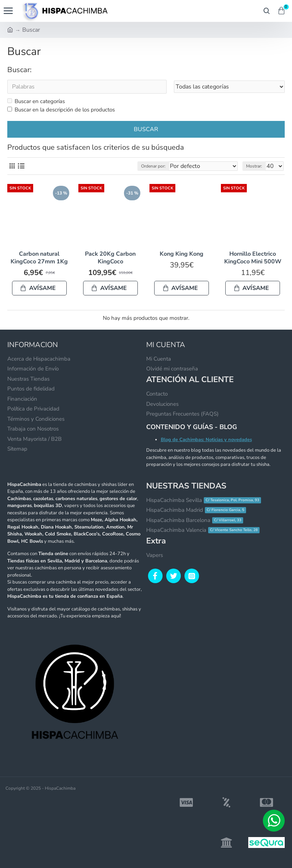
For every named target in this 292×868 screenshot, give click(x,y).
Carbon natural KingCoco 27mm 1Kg (39, 258)
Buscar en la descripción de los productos (61, 110)
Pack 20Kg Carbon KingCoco (110, 258)
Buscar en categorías (36, 101)
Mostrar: (254, 166)
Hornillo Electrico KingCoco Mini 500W (253, 258)
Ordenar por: (153, 166)
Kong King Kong (182, 254)
